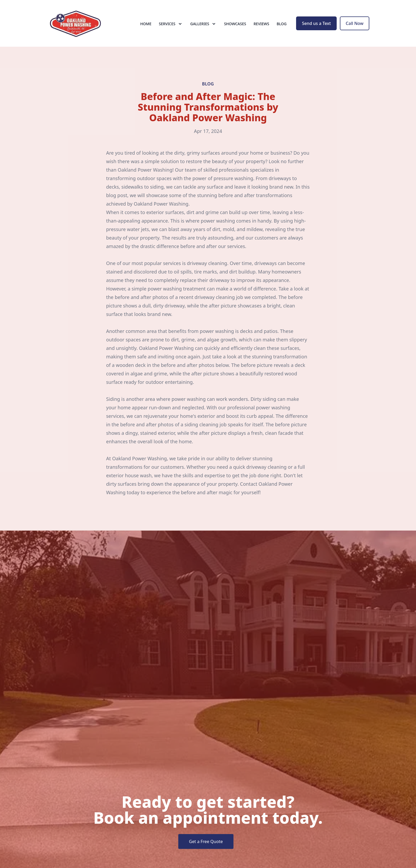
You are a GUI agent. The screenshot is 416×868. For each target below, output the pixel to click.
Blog (282, 24)
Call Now (355, 23)
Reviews (261, 24)
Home (146, 24)
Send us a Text (316, 23)
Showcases (235, 24)
